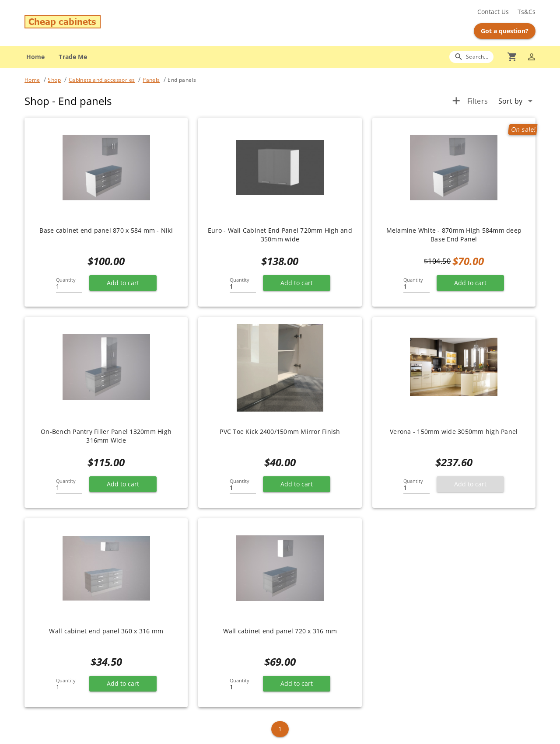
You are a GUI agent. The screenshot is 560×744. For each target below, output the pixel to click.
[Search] (471, 57)
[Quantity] (69, 284)
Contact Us (493, 12)
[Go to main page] (108, 23)
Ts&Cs (526, 12)
